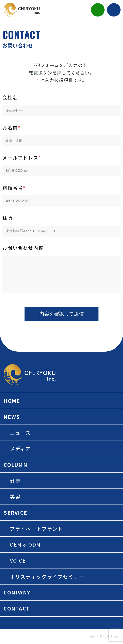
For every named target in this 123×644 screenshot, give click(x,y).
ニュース (20, 433)
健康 (15, 481)
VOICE (18, 560)
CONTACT (17, 608)
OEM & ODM (25, 544)
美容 (15, 497)
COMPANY (17, 592)
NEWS (12, 417)
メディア (20, 449)
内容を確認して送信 (61, 314)
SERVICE (16, 513)
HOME (12, 401)
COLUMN (16, 465)
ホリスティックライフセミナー (47, 576)
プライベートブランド (37, 529)
